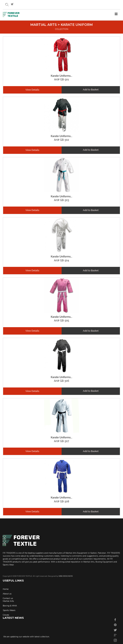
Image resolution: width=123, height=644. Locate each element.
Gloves (6, 615)
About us (7, 594)
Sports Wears (9, 610)
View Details (32, 90)
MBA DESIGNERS (65, 576)
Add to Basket (91, 90)
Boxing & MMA (10, 606)
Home (6, 589)
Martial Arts (8, 601)
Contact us (8, 598)
